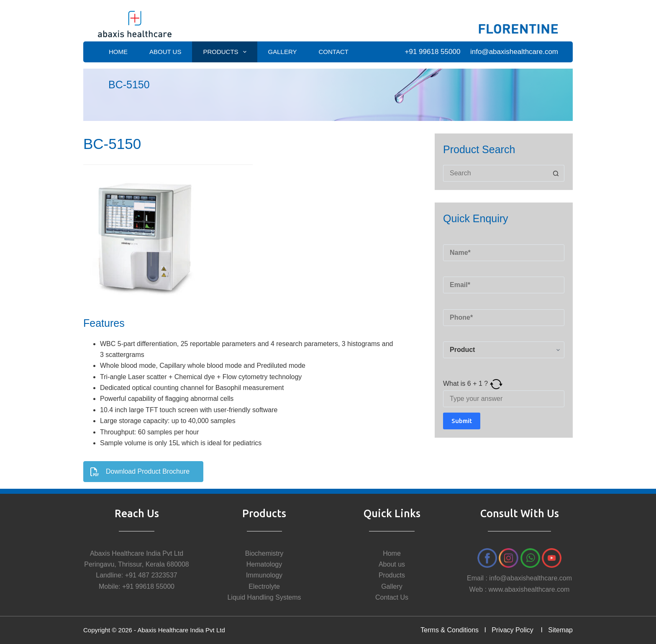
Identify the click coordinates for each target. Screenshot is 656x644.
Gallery (283, 52)
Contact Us (392, 597)
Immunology (264, 575)
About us (392, 564)
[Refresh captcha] (496, 384)
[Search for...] (495, 173)
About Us (165, 52)
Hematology (264, 564)
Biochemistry (264, 553)
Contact (334, 52)
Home (118, 52)
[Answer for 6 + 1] (504, 399)
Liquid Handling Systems (264, 597)
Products (226, 52)
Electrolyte (264, 586)
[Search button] (556, 173)
